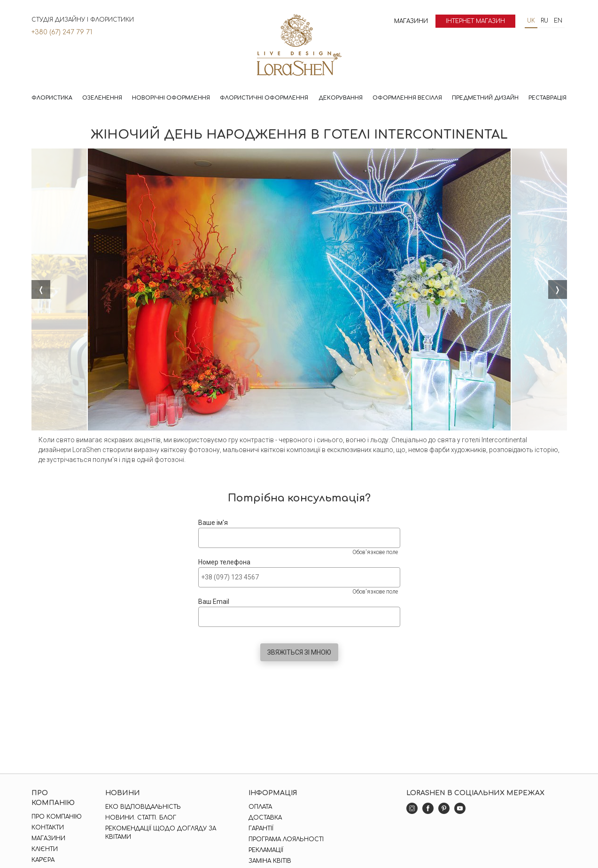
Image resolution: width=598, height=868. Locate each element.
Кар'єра (43, 860)
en (558, 21)
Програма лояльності (286, 839)
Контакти (48, 828)
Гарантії (261, 829)
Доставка (265, 818)
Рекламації (266, 850)
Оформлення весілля (407, 98)
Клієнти (45, 849)
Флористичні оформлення (264, 98)
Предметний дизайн (485, 98)
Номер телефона (224, 562)
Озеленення (102, 98)
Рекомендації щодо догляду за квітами (161, 833)
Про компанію (57, 817)
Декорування (341, 98)
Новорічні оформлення (171, 98)
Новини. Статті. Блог (141, 818)
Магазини (411, 21)
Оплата (260, 807)
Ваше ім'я (213, 523)
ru (544, 21)
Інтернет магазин (475, 21)
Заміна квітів (270, 861)
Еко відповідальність (143, 807)
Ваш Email (214, 602)
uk (531, 21)
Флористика (52, 98)
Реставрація (548, 98)
